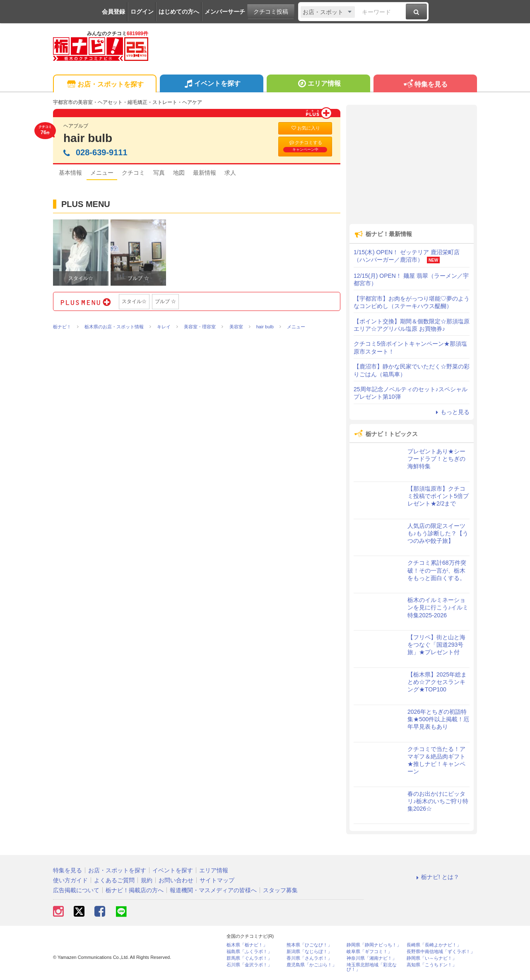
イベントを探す (211, 84)
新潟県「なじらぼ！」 (309, 952)
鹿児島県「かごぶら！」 (312, 965)
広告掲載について (76, 890)
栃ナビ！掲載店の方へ (135, 890)
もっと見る (451, 412)
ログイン (142, 12)
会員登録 (113, 12)
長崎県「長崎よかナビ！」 (434, 945)
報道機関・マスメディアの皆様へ (213, 890)
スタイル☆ (134, 301)
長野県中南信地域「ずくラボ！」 (441, 952)
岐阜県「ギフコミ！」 (369, 952)
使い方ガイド (70, 880)
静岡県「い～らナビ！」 (432, 958)
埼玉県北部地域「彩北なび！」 (372, 967)
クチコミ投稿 (271, 12)
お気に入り (305, 128)
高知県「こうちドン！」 (432, 965)
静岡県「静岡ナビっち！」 (374, 945)
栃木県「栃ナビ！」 (247, 945)
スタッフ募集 (280, 890)
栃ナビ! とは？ (436, 877)
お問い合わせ (176, 880)
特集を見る (425, 85)
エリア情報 (318, 84)
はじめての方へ (179, 12)
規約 (147, 880)
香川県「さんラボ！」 (309, 958)
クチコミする (305, 146)
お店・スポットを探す (105, 85)
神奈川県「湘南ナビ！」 (372, 958)
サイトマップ (217, 880)
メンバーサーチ (225, 12)
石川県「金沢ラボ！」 (249, 965)
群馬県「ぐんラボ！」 (249, 958)
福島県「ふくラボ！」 (249, 952)
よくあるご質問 (114, 880)
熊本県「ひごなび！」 (309, 945)
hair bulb (88, 138)
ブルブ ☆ (165, 301)
